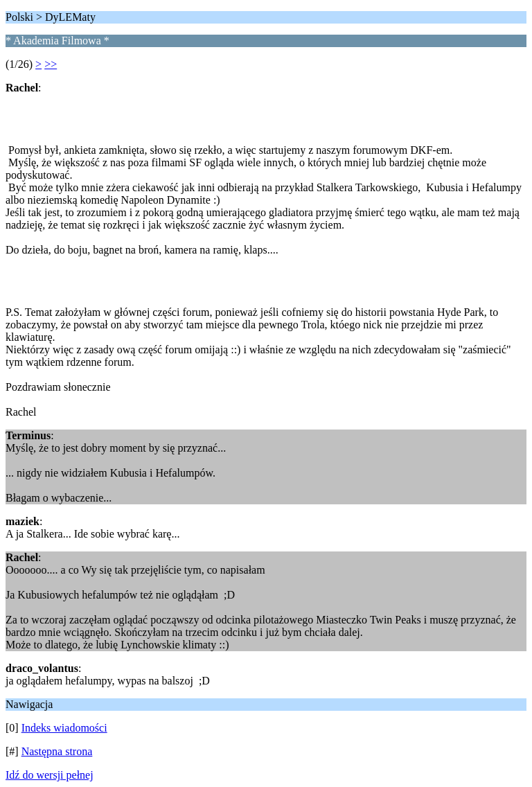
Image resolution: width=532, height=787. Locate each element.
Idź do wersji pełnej (50, 775)
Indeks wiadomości (64, 728)
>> (51, 64)
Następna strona (57, 751)
